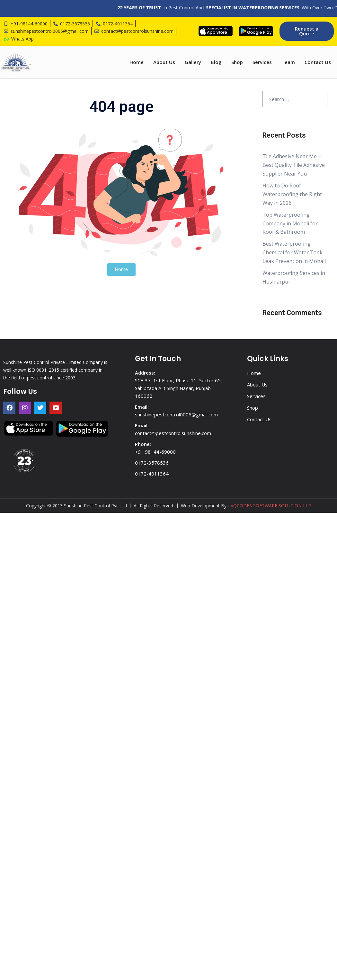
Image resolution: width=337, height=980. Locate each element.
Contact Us (318, 62)
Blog (216, 62)
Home (137, 62)
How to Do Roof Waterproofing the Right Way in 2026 (292, 194)
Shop (237, 62)
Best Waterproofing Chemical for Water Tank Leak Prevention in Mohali (294, 252)
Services (262, 62)
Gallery (193, 62)
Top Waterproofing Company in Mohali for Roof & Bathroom (290, 223)
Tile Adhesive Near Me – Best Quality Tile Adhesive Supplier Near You (294, 165)
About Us (164, 62)
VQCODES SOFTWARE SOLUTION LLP (271, 506)
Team (288, 62)
